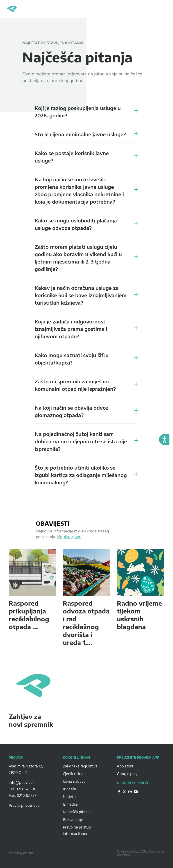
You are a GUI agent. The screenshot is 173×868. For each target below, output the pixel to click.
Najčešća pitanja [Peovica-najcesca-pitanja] (77, 812)
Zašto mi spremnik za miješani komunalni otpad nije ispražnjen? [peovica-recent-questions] (75, 385)
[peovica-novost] (32, 572)
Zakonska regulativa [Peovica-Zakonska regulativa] (80, 766)
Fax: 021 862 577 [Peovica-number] (23, 795)
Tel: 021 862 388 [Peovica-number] (23, 789)
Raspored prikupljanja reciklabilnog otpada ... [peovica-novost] (29, 615)
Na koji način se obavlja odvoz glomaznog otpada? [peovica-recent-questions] (72, 411)
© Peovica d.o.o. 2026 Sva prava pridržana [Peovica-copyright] (140, 853)
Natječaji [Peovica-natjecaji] (70, 797)
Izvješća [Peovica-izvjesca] (69, 789)
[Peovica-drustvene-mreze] (119, 792)
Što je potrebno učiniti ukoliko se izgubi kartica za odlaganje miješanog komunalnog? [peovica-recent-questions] (81, 475)
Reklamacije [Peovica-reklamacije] (73, 820)
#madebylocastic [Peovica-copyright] (21, 853)
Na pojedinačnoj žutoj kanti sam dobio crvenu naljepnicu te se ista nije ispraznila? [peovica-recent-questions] (81, 441)
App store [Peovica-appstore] (125, 766)
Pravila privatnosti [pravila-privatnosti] (24, 805)
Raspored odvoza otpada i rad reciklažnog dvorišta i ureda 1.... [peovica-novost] (86, 623)
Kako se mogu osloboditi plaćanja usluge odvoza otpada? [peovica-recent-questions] (76, 224)
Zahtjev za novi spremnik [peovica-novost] (31, 720)
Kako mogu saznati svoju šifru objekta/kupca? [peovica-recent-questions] (72, 359)
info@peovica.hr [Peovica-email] (23, 782)
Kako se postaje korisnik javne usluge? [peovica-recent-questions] (72, 157)
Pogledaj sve (69, 537)
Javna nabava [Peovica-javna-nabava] (74, 781)
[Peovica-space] (32, 778)
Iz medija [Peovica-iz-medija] (70, 804)
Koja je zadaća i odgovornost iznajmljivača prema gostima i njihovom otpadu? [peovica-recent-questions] (71, 329)
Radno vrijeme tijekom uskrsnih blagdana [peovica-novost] (139, 615)
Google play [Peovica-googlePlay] (127, 774)
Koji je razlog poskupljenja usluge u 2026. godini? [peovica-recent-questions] (78, 112)
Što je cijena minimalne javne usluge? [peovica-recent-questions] (80, 134)
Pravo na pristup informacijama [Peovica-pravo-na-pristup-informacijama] (77, 830)
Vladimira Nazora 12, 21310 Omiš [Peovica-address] (26, 769)
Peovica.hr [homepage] (12, 9)
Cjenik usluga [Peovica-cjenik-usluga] (74, 774)
